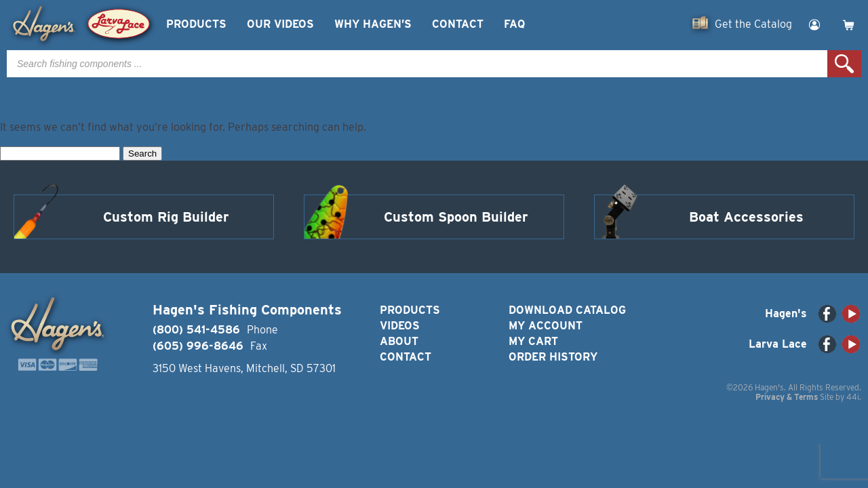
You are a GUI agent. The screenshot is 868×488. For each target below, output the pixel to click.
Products (196, 24)
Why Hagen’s (373, 24)
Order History (553, 357)
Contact (458, 24)
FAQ (514, 24)
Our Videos (280, 24)
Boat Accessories (746, 217)
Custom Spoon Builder (456, 217)
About (399, 341)
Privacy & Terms (787, 397)
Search (844, 64)
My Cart (533, 341)
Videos (400, 326)
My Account (546, 326)
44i (853, 397)
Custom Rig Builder (166, 217)
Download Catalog (567, 310)
